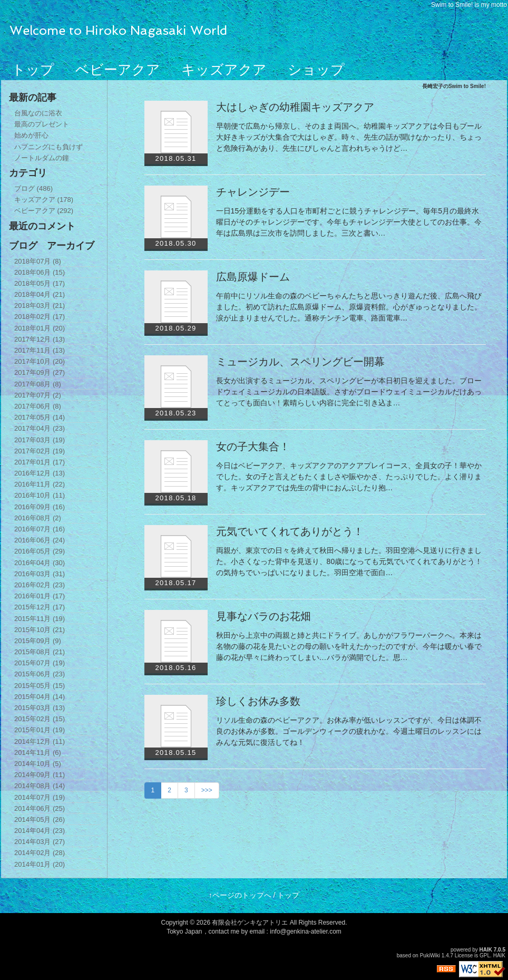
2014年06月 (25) (40, 808)
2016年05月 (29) (40, 551)
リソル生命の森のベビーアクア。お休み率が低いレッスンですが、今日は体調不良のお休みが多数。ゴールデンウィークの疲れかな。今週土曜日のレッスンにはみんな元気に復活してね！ (349, 731)
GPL (485, 955)
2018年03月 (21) (40, 305)
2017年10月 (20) (40, 361)
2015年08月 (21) (40, 652)
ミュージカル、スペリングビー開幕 (300, 362)
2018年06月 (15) (40, 272)
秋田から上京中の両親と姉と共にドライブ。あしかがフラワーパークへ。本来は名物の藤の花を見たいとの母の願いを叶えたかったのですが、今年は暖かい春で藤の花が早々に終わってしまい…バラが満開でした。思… (349, 646)
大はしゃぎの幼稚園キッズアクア (295, 107)
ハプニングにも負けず (48, 147)
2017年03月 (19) (40, 440)
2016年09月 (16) (40, 507)
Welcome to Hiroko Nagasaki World (118, 30)
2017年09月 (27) (40, 372)
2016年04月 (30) (40, 563)
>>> (207, 790)
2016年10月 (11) (40, 495)
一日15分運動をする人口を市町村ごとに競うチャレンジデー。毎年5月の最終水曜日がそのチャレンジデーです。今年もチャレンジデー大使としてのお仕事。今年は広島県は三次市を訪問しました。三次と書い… (349, 222)
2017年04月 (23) (40, 428)
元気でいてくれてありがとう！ (290, 531)
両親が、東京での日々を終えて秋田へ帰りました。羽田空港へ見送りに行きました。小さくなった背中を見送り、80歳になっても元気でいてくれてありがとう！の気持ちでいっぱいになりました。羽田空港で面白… (349, 561)
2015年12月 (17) (40, 607)
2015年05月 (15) (40, 686)
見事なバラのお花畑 (263, 616)
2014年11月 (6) (38, 753)
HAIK (486, 950)
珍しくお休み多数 (258, 701)
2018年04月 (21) (40, 294)
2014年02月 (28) (40, 853)
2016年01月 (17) (40, 596)
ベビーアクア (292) (44, 211)
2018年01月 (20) (40, 328)
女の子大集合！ (253, 447)
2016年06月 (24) (40, 540)
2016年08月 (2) (38, 518)
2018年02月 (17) (40, 317)
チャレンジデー (253, 192)
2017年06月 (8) (38, 406)
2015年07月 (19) (40, 663)
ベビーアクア (118, 70)
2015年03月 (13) (40, 708)
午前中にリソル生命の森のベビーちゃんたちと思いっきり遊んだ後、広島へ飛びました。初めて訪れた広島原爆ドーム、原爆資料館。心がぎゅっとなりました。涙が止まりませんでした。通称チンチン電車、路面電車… (349, 307)
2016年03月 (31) (40, 574)
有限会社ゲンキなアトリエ (250, 923)
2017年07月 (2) (38, 395)
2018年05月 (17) (40, 283)
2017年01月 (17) (40, 462)
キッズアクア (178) (44, 200)
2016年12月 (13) (40, 473)
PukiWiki (430, 955)
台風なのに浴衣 (38, 113)
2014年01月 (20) (40, 864)
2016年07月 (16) (40, 529)
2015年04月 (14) (40, 697)
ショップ (316, 70)
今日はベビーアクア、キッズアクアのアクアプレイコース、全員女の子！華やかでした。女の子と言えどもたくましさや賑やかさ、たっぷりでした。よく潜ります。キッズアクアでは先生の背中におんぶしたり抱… (349, 477)
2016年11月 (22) (40, 484)
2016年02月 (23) (40, 585)
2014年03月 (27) (40, 842)
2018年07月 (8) (38, 261)
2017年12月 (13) (40, 339)
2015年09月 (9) (38, 641)
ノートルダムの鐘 (42, 158)
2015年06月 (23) (40, 674)
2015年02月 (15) (40, 719)
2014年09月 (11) (40, 775)
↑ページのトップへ (240, 895)
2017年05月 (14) (40, 417)
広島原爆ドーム (253, 277)
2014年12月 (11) (40, 741)
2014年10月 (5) (38, 764)
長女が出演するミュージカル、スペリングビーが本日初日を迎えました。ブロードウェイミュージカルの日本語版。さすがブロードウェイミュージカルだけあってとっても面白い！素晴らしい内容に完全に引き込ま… (349, 392)
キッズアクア (224, 70)
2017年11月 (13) (40, 350)
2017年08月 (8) (38, 384)
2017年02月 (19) (40, 451)
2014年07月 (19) (40, 797)
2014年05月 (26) (40, 819)
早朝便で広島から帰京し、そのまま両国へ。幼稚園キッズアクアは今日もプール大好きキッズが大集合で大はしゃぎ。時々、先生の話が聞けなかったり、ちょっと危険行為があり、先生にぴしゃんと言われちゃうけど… (349, 137)
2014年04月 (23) (40, 831)
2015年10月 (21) (40, 630)
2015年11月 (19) (40, 619)
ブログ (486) (33, 188)
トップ (33, 70)
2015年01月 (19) (40, 730)
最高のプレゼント (42, 124)
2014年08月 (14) (40, 786)
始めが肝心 (31, 135)
